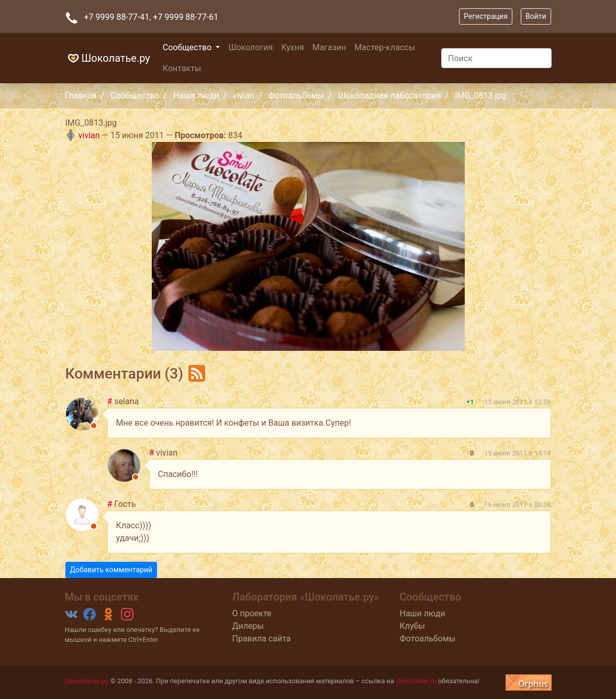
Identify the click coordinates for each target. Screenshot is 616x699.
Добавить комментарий (111, 570)
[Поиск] (496, 58)
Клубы (412, 626)
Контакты (182, 68)
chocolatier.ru (416, 681)
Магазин (329, 47)
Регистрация (486, 16)
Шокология (250, 47)
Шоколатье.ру (108, 58)
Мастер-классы (385, 47)
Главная (81, 96)
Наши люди (196, 96)
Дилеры (248, 626)
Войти (536, 16)
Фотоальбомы (296, 96)
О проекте (251, 613)
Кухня (292, 47)
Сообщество (188, 47)
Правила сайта (261, 639)
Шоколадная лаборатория (390, 96)
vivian (244, 96)
